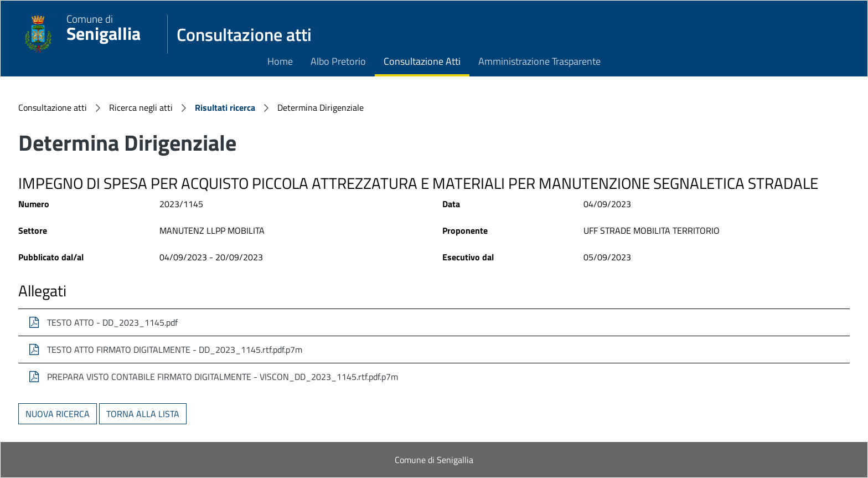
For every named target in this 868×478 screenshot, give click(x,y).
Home (280, 61)
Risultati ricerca (225, 107)
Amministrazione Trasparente (539, 61)
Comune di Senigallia (434, 460)
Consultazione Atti (422, 61)
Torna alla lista (143, 414)
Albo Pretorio (338, 61)
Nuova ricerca (58, 414)
